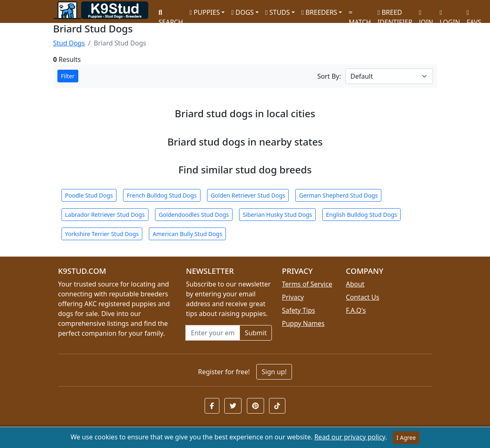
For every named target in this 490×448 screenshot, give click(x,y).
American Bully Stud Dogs (187, 234)
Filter (68, 76)
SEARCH (171, 15)
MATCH (360, 15)
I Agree (406, 438)
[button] (212, 406)
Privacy (293, 297)
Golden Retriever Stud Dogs (248, 195)
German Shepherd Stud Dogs (338, 195)
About (355, 284)
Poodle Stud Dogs (89, 195)
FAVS (474, 15)
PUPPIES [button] (205, 12)
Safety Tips (298, 310)
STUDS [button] (278, 12)
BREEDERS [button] (319, 12)
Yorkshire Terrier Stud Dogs (102, 234)
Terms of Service (307, 284)
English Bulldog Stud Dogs (361, 215)
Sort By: (329, 76)
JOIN (426, 15)
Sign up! (274, 372)
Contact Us (362, 297)
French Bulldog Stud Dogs (162, 195)
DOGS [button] (243, 12)
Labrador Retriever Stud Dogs (105, 215)
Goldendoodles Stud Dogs (194, 215)
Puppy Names (303, 323)
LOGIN (450, 15)
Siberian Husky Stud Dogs (277, 215)
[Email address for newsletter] (213, 333)
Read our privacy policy (350, 437)
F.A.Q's (356, 310)
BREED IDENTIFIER (395, 14)
